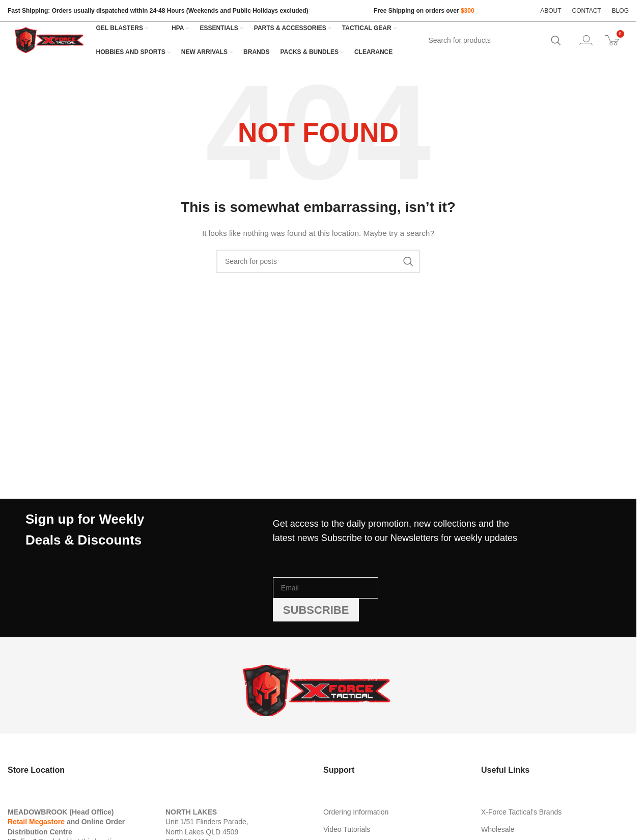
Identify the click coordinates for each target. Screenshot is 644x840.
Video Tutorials (347, 829)
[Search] (494, 40)
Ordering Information (356, 812)
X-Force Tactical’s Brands (521, 812)
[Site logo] (50, 39)
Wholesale (498, 829)
